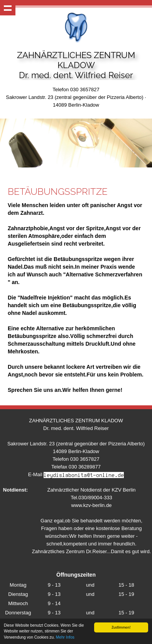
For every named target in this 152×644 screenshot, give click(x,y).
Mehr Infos (65, 638)
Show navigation (8, 8)
